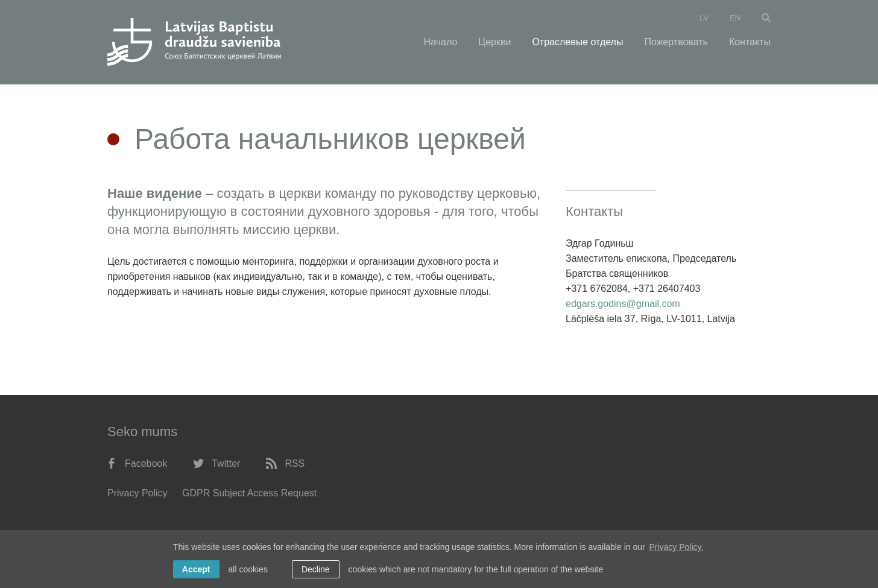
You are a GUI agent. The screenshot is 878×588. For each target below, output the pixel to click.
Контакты (750, 42)
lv (704, 18)
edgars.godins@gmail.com (623, 304)
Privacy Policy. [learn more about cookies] (676, 547)
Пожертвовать (676, 42)
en (735, 18)
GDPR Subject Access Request (249, 493)
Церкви (494, 42)
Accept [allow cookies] (196, 569)
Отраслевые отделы (577, 42)
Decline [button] (316, 569)
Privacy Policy (137, 493)
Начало (441, 42)
